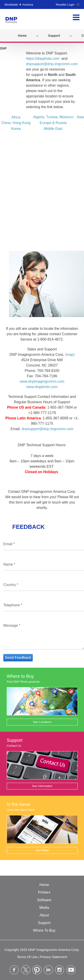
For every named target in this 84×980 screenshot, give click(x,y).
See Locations (42, 722)
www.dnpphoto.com (42, 387)
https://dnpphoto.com (43, 59)
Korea (16, 129)
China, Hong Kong (16, 123)
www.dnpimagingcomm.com (42, 381)
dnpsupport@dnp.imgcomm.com (52, 64)
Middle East (53, 129)
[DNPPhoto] (13, 19)
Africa (16, 117)
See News (42, 850)
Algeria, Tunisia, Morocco (53, 117)
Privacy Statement (54, 957)
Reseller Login (68, 5)
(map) (70, 355)
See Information (42, 786)
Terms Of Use (27, 957)
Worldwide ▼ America (19, 5)
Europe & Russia (53, 123)
